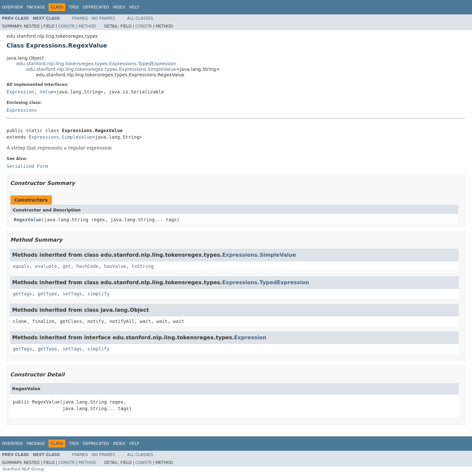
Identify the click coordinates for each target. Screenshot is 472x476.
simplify (98, 294)
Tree (74, 7)
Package (36, 7)
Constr (67, 26)
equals (21, 266)
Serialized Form (27, 166)
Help (134, 7)
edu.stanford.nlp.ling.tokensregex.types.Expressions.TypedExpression (96, 64)
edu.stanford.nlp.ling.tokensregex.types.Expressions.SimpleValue (101, 69)
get (67, 266)
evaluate (46, 266)
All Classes (140, 18)
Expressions (22, 110)
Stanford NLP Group (23, 469)
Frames (80, 18)
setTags (72, 294)
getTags (22, 294)
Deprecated (96, 7)
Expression (20, 92)
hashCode (87, 266)
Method (87, 26)
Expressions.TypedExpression (266, 282)
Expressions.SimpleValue (60, 137)
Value (47, 92)
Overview (12, 7)
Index (119, 7)
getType (47, 294)
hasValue (115, 266)
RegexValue (28, 220)
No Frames (103, 18)
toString (142, 266)
